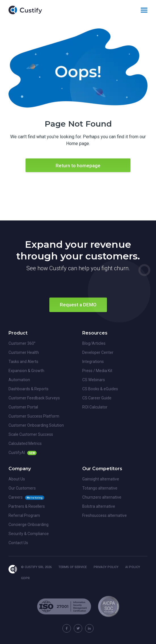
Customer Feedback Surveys (34, 398)
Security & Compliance (29, 534)
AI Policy (133, 567)
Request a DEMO (78, 305)
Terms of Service (73, 567)
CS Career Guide (97, 398)
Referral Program (24, 515)
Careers (16, 497)
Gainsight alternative (101, 479)
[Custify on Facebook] (67, 628)
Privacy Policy (106, 567)
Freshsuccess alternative (105, 515)
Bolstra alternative (99, 506)
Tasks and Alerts (23, 362)
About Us (17, 479)
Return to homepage (78, 166)
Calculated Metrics (25, 443)
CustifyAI (17, 453)
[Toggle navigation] (144, 10)
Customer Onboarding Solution (36, 425)
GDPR (25, 578)
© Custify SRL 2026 (36, 567)
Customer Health (24, 352)
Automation (19, 380)
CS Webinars (94, 380)
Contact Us (18, 543)
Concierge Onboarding (29, 525)
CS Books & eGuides (100, 389)
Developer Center (98, 352)
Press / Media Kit (97, 371)
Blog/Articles (94, 343)
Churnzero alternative (102, 497)
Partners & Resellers (27, 506)
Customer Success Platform (34, 416)
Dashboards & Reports (29, 389)
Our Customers (22, 488)
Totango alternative (100, 488)
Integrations (93, 362)
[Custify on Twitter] (78, 628)
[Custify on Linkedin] (89, 628)
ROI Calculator (95, 407)
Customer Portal (23, 407)
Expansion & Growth (26, 371)
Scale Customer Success (31, 434)
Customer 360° (22, 343)
